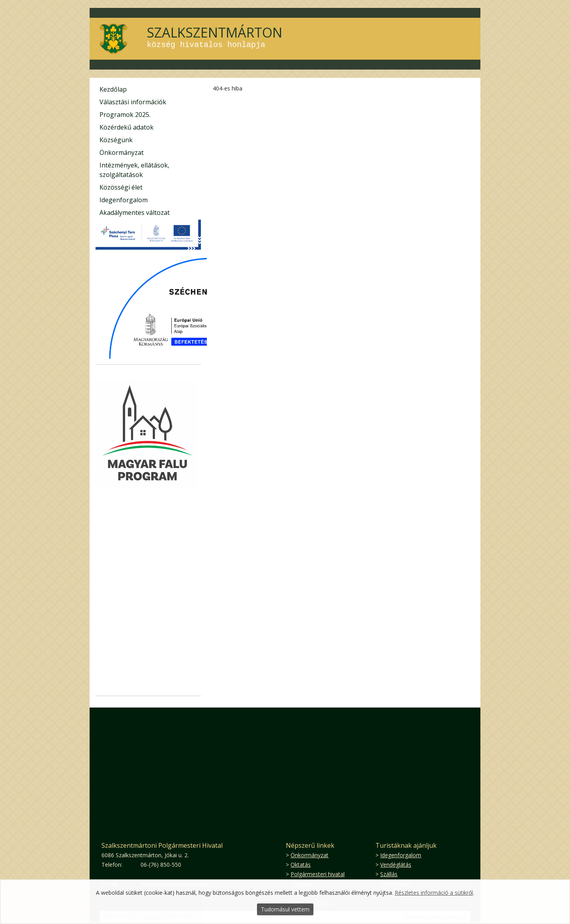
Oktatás (301, 865)
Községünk (116, 140)
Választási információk (133, 102)
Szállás (389, 874)
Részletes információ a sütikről (434, 893)
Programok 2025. (125, 115)
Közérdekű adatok (127, 127)
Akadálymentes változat (135, 213)
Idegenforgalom (124, 200)
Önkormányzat (122, 152)
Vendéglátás (396, 865)
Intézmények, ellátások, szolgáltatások (134, 170)
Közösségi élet (121, 187)
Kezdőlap (113, 89)
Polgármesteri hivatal (318, 874)
